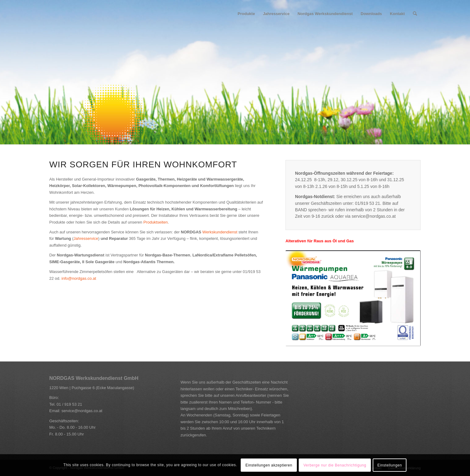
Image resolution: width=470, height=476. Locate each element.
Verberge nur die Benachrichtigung (335, 465)
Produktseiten (156, 222)
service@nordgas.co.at (82, 411)
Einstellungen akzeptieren (269, 465)
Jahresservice (86, 238)
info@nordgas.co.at (79, 278)
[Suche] (415, 14)
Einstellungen (390, 465)
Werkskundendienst (220, 232)
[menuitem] (246, 14)
